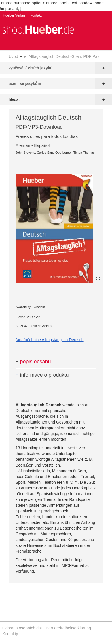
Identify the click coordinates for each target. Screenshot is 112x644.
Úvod (13, 56)
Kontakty (10, 634)
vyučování (31, 68)
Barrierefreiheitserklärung (68, 628)
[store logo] (38, 30)
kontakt (36, 15)
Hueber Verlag (14, 15)
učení (25, 83)
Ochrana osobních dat (22, 628)
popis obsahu (33, 362)
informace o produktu (42, 375)
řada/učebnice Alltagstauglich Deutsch (50, 340)
